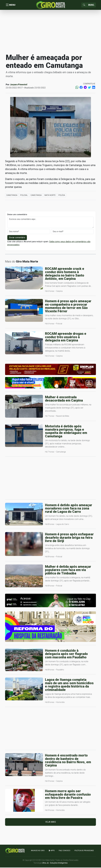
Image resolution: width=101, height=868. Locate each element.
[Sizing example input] (91, 5)
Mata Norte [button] (50, 196)
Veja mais (51, 823)
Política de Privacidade (84, 851)
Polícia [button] (62, 196)
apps (52, 851)
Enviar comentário (17, 238)
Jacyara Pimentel (19, 85)
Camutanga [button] (12, 196)
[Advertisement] (50, 32)
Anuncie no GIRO (38, 851)
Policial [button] (24, 196)
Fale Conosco (65, 851)
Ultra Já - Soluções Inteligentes (55, 863)
